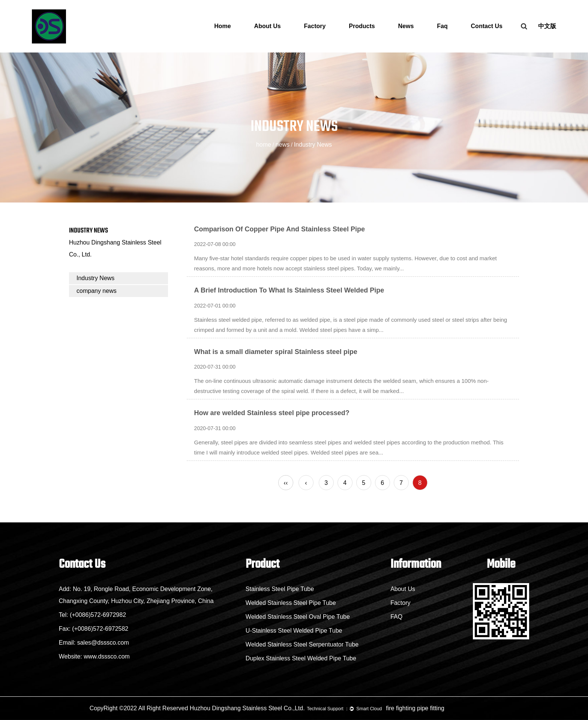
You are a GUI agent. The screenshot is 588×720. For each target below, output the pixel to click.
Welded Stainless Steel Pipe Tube (291, 603)
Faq (442, 26)
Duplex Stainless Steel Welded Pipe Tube (301, 658)
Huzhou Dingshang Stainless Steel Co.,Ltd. (247, 708)
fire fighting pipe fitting (415, 708)
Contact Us (487, 26)
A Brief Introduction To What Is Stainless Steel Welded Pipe (289, 290)
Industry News (95, 278)
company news (97, 291)
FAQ (396, 617)
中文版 (547, 26)
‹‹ (286, 483)
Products (362, 26)
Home (222, 26)
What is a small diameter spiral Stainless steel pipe (276, 352)
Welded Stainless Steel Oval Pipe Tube (298, 617)
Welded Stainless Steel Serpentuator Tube (302, 644)
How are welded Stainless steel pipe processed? (272, 413)
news (283, 145)
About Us (268, 26)
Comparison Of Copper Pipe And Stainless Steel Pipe (280, 229)
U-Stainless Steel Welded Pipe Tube (294, 631)
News (406, 26)
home (264, 145)
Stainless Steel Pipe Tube (280, 589)
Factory (315, 26)
